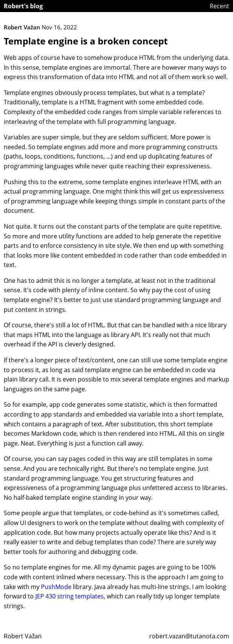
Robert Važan (23, 636)
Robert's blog (23, 6)
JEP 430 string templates (70, 596)
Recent (219, 6)
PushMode (56, 587)
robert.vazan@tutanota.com (189, 636)
